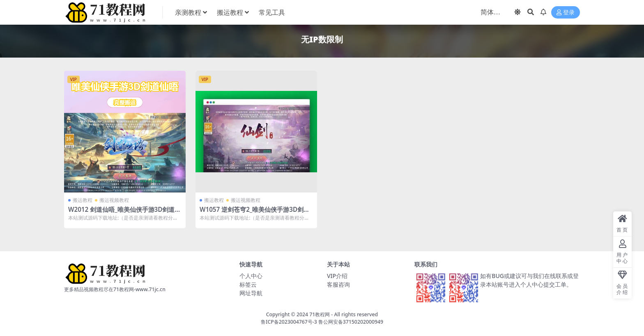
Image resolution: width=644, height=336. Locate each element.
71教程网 (320, 314)
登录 (566, 13)
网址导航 (251, 293)
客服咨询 (338, 284)
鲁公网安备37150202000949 (351, 322)
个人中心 (251, 276)
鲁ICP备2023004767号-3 (289, 322)
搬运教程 (83, 200)
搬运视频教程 (114, 200)
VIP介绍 (337, 276)
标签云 (248, 284)
